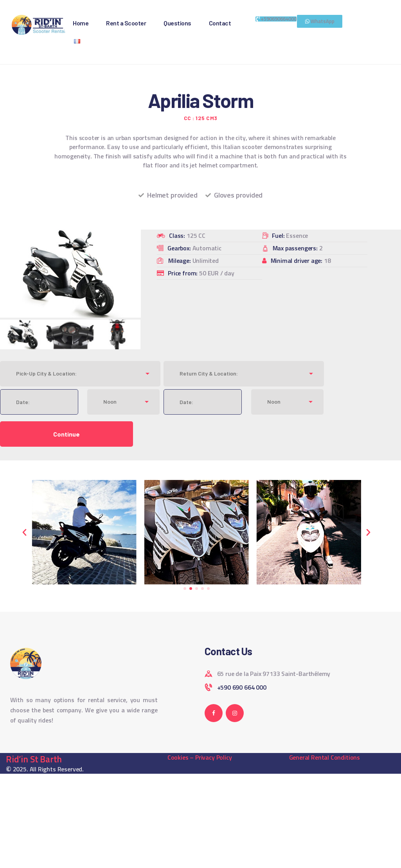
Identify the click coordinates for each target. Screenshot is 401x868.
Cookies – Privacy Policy (200, 757)
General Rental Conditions (325, 757)
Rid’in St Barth (34, 759)
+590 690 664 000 (242, 687)
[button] (24, 532)
